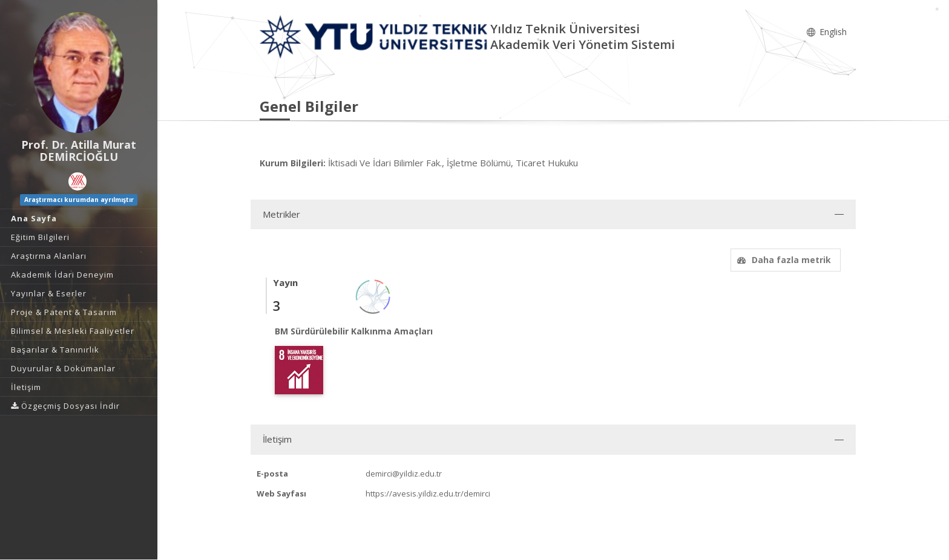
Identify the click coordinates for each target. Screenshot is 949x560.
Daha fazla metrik (783, 260)
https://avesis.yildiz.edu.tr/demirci (428, 493)
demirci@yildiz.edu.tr (404, 474)
